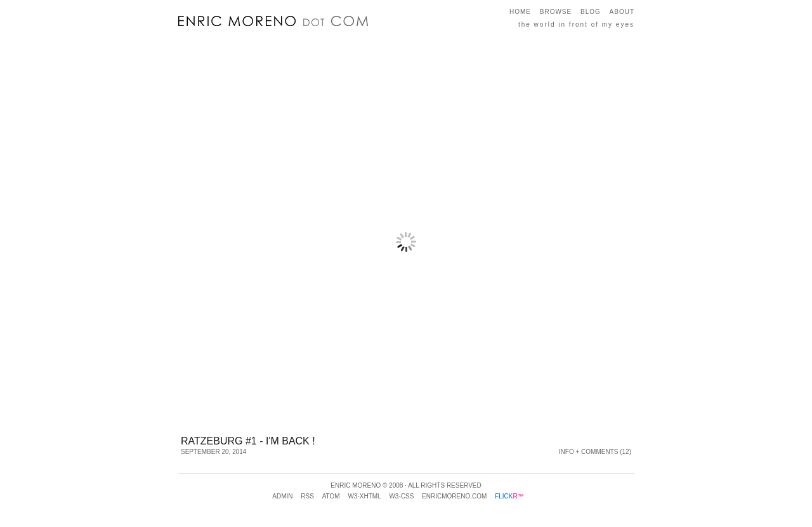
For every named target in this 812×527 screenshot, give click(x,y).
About (622, 12)
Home (520, 12)
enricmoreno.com (454, 496)
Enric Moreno (356, 485)
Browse (556, 12)
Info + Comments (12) (595, 452)
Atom (331, 496)
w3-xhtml (364, 496)
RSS (307, 496)
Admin (282, 496)
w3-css (401, 496)
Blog (591, 12)
